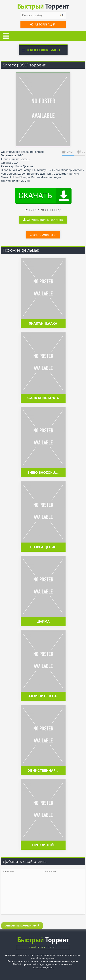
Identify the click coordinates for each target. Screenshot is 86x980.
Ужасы (25, 159)
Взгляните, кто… (43, 696)
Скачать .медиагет (43, 235)
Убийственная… (43, 771)
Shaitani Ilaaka (43, 324)
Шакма (43, 622)
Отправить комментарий (22, 926)
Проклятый (43, 845)
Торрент (43, 6)
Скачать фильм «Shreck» (43, 220)
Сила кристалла (43, 398)
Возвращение (43, 547)
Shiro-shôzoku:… (43, 473)
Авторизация (43, 25)
